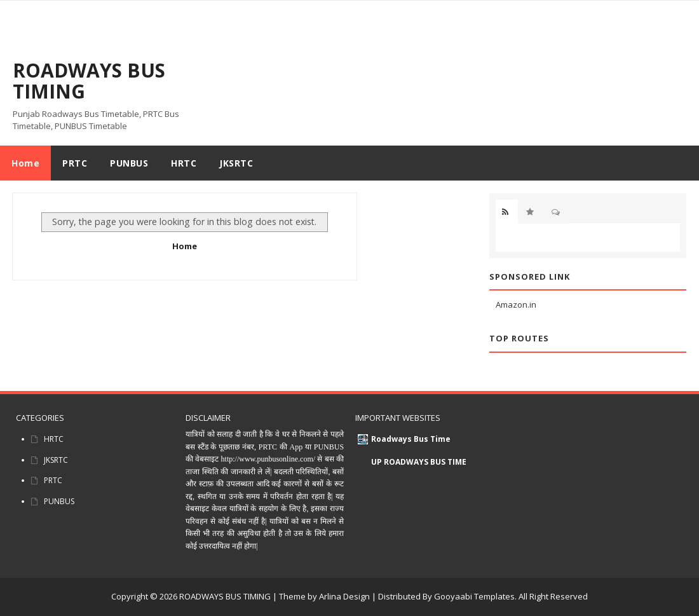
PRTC (53, 480)
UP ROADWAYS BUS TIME (419, 462)
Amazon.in (516, 305)
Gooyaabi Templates (474, 596)
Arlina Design (344, 596)
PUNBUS (59, 501)
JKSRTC (56, 460)
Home (25, 163)
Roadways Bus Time (411, 439)
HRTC (54, 439)
